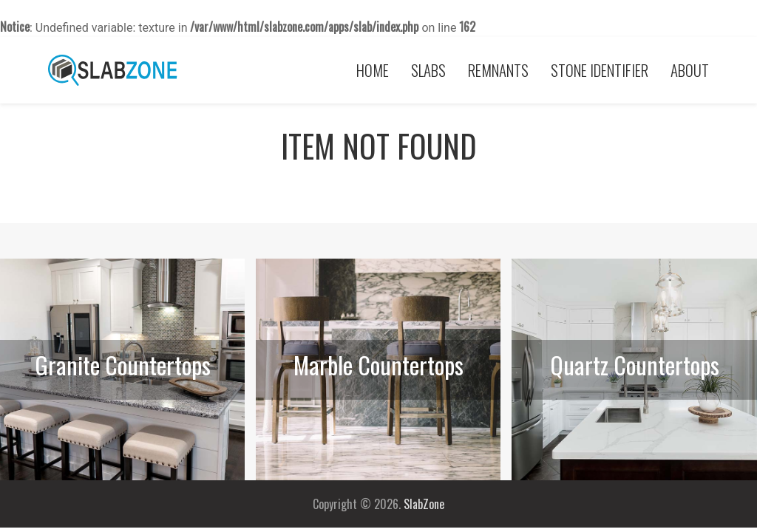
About (690, 70)
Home (373, 70)
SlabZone (424, 504)
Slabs (428, 70)
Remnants (498, 70)
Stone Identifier (600, 70)
